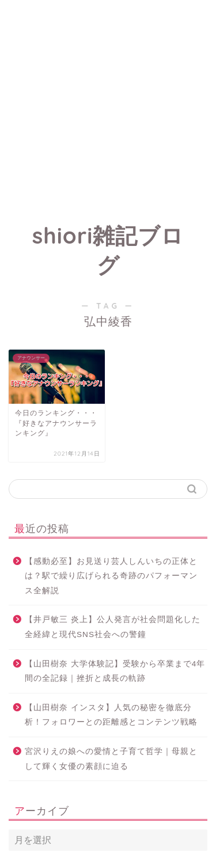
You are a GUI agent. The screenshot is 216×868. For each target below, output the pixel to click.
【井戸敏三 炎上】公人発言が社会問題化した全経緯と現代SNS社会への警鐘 (113, 627)
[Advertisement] (108, 108)
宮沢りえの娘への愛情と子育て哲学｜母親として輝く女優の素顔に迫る (111, 759)
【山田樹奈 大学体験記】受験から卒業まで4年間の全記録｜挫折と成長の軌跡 (115, 671)
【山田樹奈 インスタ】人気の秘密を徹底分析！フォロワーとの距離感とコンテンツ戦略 (111, 715)
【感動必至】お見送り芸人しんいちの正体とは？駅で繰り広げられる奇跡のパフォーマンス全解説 (111, 576)
